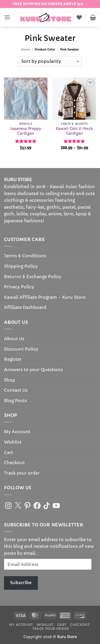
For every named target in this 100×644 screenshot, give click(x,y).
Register (13, 359)
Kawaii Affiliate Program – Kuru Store (45, 297)
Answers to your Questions (33, 370)
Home (25, 49)
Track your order (22, 473)
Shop (10, 380)
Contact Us (16, 390)
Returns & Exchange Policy (33, 277)
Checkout (14, 463)
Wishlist (13, 442)
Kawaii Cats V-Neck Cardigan (74, 131)
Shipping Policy (21, 266)
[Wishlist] (79, 17)
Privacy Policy (19, 287)
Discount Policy (21, 349)
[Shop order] (50, 61)
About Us (14, 339)
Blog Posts (15, 401)
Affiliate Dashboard (25, 307)
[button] (7, 17)
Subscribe (21, 583)
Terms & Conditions (25, 256)
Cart (9, 452)
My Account (17, 432)
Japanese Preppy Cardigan (26, 131)
